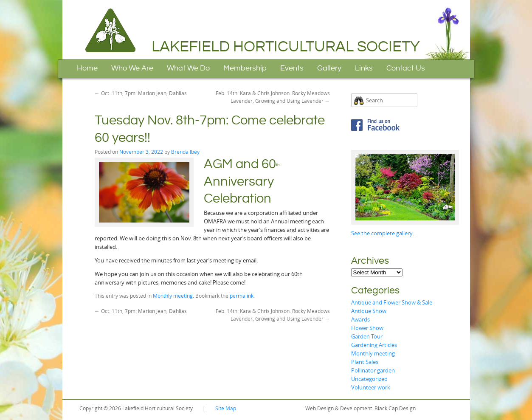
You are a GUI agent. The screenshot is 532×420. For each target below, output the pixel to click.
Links (364, 68)
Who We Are (132, 68)
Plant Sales (365, 362)
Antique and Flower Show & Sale (392, 302)
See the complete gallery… (384, 233)
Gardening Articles (374, 345)
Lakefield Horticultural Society (286, 47)
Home (87, 68)
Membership (245, 68)
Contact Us (406, 68)
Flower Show (367, 328)
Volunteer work (371, 387)
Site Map (226, 408)
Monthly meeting (173, 296)
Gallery (329, 68)
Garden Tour (367, 336)
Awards (360, 319)
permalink (242, 296)
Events (292, 68)
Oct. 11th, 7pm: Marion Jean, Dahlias (141, 93)
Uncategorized (369, 379)
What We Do (188, 68)
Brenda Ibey (185, 152)
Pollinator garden (373, 370)
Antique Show (369, 311)
